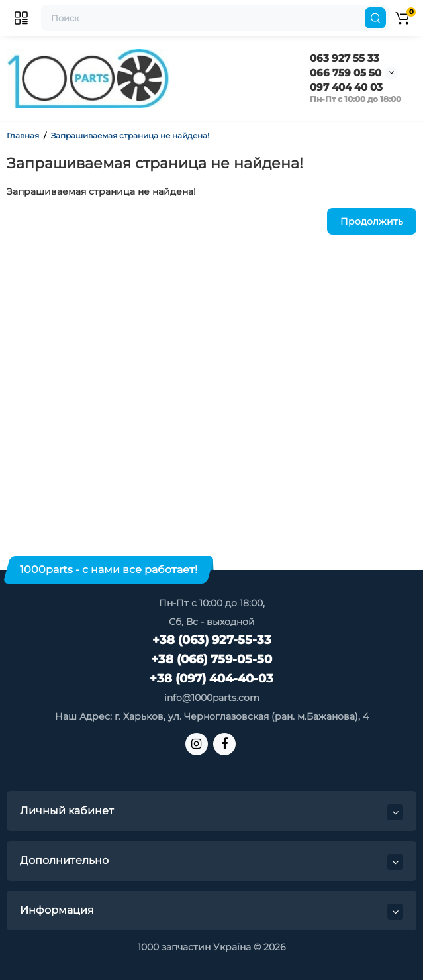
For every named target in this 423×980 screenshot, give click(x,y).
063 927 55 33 (345, 58)
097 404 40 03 (346, 87)
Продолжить (372, 221)
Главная (23, 136)
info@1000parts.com (212, 698)
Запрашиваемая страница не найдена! (130, 136)
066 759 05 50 (346, 73)
